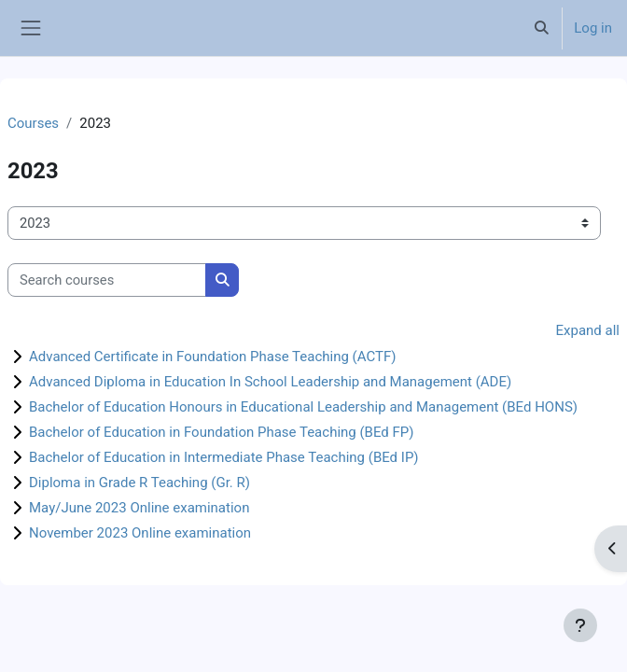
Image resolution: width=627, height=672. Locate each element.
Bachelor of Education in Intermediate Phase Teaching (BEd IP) (224, 457)
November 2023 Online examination (140, 533)
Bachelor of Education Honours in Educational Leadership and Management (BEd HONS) (303, 407)
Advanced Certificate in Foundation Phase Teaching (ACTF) (212, 357)
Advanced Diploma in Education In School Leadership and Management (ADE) (270, 382)
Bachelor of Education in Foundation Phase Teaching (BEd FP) (222, 432)
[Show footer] (580, 625)
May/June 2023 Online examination (139, 508)
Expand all (588, 330)
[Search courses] (107, 280)
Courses (33, 123)
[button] (541, 28)
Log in (593, 28)
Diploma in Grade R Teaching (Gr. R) (139, 483)
